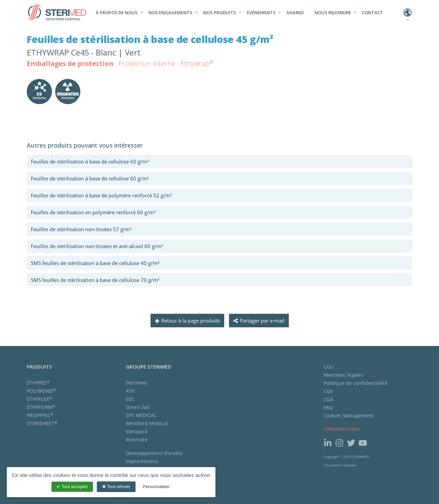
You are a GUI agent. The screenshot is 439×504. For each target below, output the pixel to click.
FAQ (328, 407)
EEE (130, 399)
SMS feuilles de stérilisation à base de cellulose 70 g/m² (95, 280)
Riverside (137, 440)
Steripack (137, 431)
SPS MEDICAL (141, 415)
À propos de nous (117, 13)
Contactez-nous (342, 429)
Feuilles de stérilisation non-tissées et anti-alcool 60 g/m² (97, 246)
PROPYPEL (40, 415)
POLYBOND (41, 391)
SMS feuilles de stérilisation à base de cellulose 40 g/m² (95, 263)
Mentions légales (344, 375)
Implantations (142, 461)
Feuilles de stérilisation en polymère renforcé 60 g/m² (93, 212)
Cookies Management (349, 415)
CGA (329, 399)
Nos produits (220, 13)
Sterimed (136, 383)
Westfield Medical (147, 423)
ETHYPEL (38, 383)
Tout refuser (116, 487)
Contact (373, 13)
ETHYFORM (41, 407)
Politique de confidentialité (356, 383)
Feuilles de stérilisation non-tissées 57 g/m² (81, 229)
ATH (130, 391)
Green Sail (138, 407)
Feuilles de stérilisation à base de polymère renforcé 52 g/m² (101, 195)
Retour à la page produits (187, 321)
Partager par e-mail (259, 321)
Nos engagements (170, 13)
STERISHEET (42, 423)
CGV (328, 391)
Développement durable (154, 453)
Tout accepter (72, 487)
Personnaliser (156, 487)
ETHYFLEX (40, 399)
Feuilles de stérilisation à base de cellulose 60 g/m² (90, 161)
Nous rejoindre (333, 13)
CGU (329, 367)
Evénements (261, 13)
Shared (295, 13)
